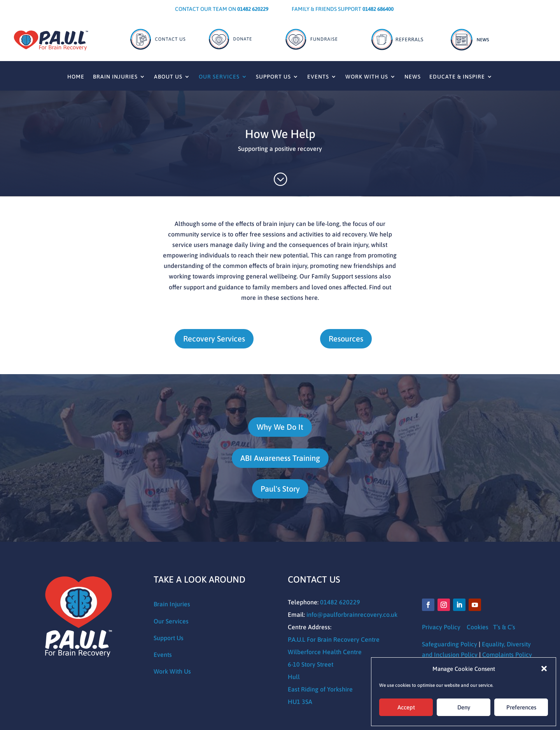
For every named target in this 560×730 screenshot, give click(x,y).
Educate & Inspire (457, 77)
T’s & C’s (504, 627)
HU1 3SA (300, 702)
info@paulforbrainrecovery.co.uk (352, 614)
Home (76, 77)
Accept (406, 707)
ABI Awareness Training (280, 458)
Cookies (478, 627)
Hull (294, 677)
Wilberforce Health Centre (325, 652)
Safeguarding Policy (450, 644)
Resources (346, 339)
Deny (464, 707)
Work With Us (367, 77)
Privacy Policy (442, 627)
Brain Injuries (115, 77)
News (413, 77)
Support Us (273, 77)
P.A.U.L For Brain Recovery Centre (334, 639)
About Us (168, 77)
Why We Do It (280, 427)
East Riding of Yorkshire (320, 689)
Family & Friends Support (343, 9)
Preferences (521, 707)
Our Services (219, 77)
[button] (544, 669)
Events (318, 77)
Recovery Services (214, 339)
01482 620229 (340, 602)
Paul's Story (280, 489)
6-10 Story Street (311, 664)
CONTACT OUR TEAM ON (222, 9)
